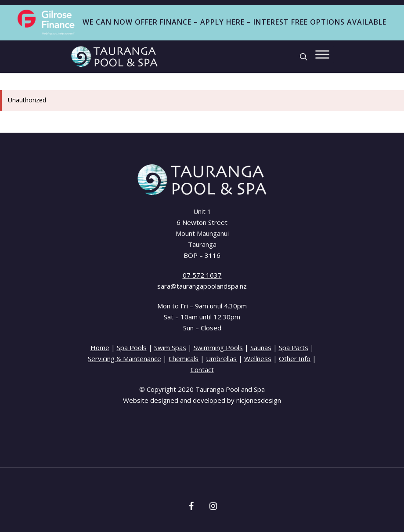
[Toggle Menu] (322, 54)
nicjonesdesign (259, 400)
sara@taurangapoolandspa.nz (202, 286)
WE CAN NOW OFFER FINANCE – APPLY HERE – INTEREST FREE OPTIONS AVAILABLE (202, 23)
